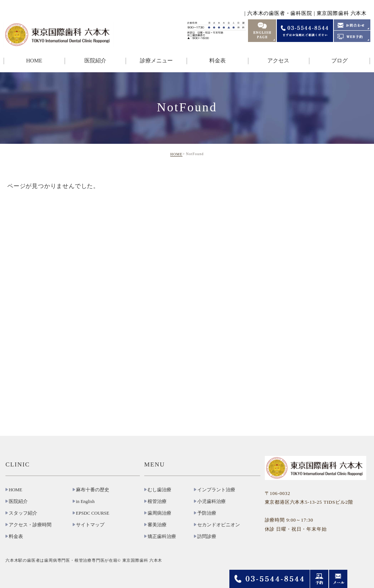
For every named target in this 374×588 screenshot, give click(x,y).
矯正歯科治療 (162, 537)
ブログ (339, 61)
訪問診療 (207, 537)
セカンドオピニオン (219, 525)
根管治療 (157, 501)
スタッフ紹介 (23, 513)
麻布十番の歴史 (93, 490)
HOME (34, 61)
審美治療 (157, 525)
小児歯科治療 (211, 501)
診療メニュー (156, 61)
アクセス (278, 61)
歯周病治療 (159, 513)
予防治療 (207, 513)
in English (85, 501)
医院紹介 (95, 61)
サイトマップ (90, 525)
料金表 (217, 61)
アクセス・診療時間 (30, 525)
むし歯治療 (159, 490)
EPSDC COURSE (93, 513)
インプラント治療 (216, 490)
